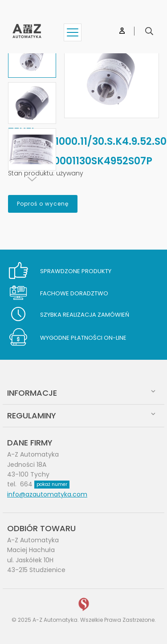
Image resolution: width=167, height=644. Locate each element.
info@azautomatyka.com (47, 494)
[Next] (32, 179)
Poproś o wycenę (43, 204)
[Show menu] (73, 32)
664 (45, 484)
